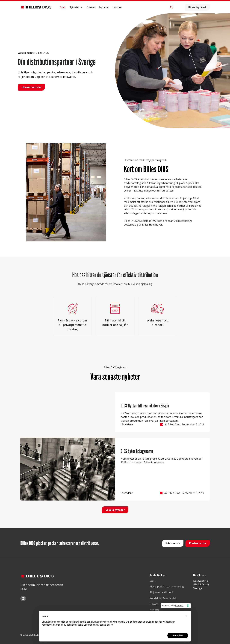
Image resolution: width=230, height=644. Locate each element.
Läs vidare (127, 424)
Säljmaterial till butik (162, 592)
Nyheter (104, 7)
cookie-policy (106, 625)
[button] (76, 7)
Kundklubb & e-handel (163, 598)
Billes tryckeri (197, 7)
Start (63, 7)
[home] (36, 7)
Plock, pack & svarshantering (167, 587)
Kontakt (118, 7)
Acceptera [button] (178, 635)
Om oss (91, 7)
